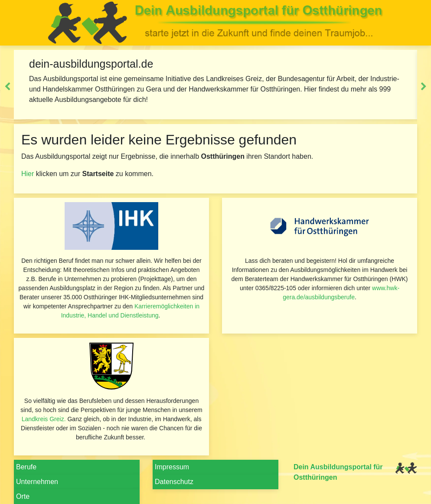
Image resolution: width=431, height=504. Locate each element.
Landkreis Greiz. (44, 419)
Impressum (172, 467)
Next (424, 87)
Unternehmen (37, 482)
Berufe (26, 467)
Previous (7, 87)
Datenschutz (174, 482)
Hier (28, 174)
